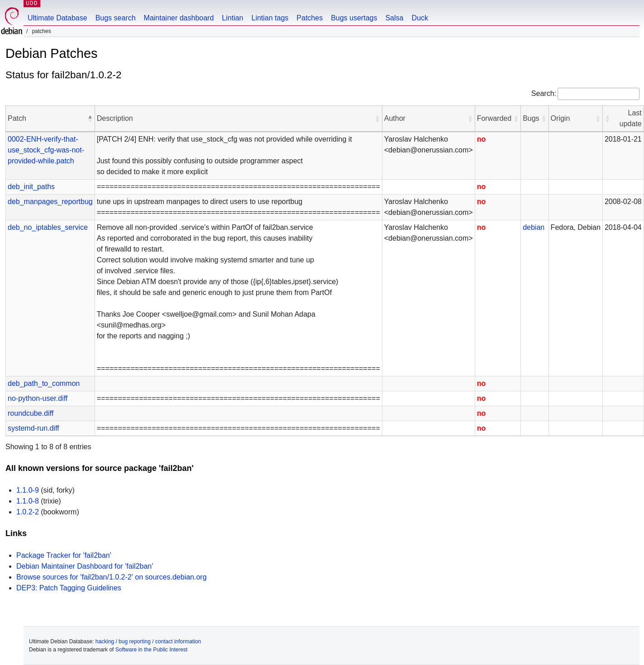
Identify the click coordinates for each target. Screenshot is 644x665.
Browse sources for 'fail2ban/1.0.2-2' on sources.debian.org (112, 577)
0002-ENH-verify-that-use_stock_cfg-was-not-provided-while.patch (46, 150)
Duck (420, 18)
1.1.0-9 (28, 490)
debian (534, 227)
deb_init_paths (31, 187)
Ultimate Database (57, 18)
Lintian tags (270, 18)
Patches (310, 18)
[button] (90, 119)
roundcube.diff (31, 413)
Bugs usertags (354, 18)
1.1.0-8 (28, 501)
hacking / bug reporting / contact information (148, 641)
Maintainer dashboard (179, 18)
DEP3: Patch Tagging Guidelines (69, 588)
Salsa (394, 18)
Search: (544, 93)
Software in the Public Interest (151, 650)
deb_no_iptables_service (48, 227)
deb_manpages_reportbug (50, 202)
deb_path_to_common (44, 383)
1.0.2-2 (28, 512)
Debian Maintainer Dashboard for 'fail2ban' (85, 566)
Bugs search (116, 18)
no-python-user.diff (38, 398)
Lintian (232, 18)
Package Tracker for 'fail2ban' (64, 555)
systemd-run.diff (33, 428)
